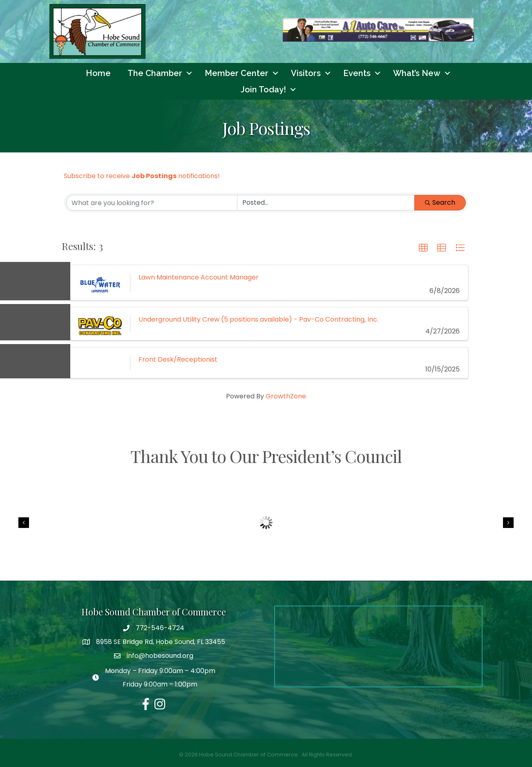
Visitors (306, 73)
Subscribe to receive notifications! (142, 176)
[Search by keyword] (152, 203)
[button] (423, 248)
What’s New (417, 73)
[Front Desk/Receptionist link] (100, 363)
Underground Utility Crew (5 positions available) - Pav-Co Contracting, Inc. (258, 319)
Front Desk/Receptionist (178, 359)
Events (357, 73)
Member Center (237, 73)
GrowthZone (286, 397)
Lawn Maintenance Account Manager (199, 277)
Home (98, 73)
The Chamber (155, 73)
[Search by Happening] (326, 203)
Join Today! (263, 89)
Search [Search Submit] (440, 202)
